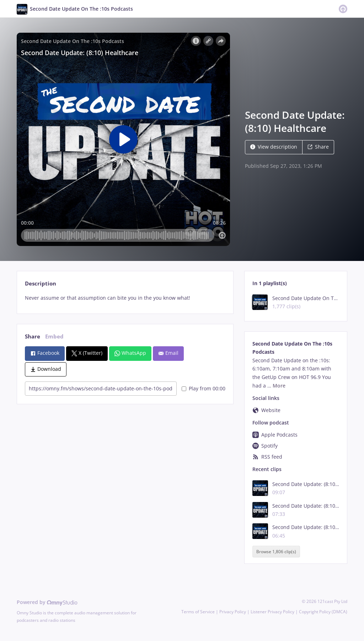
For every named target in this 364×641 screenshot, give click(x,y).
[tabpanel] (125, 298)
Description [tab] (41, 284)
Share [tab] (33, 336)
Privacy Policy (233, 612)
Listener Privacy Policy (272, 612)
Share (318, 147)
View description (274, 147)
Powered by (47, 602)
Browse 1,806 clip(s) (276, 552)
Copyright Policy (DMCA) (323, 612)
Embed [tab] (54, 336)
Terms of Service (198, 612)
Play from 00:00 (204, 388)
